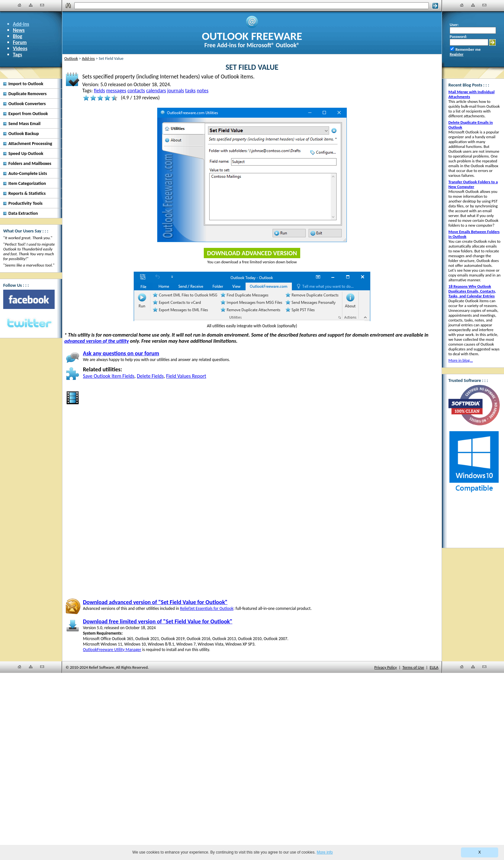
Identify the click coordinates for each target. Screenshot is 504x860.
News (19, 30)
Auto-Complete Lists (28, 173)
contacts (136, 91)
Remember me (468, 49)
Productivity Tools (25, 203)
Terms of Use (413, 667)
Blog (18, 36)
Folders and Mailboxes (30, 163)
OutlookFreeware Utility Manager (112, 650)
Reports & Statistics (27, 193)
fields (99, 91)
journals (175, 91)
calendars (156, 91)
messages (116, 91)
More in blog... (461, 360)
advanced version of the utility (97, 341)
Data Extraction (23, 213)
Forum (20, 42)
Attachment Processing (30, 143)
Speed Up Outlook (26, 153)
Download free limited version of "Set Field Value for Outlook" (158, 621)
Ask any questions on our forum (121, 353)
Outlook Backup (24, 133)
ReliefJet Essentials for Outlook (207, 608)
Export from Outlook (28, 113)
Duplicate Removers (27, 94)
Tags (18, 54)
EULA (434, 667)
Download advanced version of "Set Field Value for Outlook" (155, 602)
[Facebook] (29, 299)
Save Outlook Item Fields (109, 376)
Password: (458, 36)
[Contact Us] (42, 5)
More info (325, 852)
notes (203, 91)
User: (454, 25)
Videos (20, 48)
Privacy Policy (386, 667)
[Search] (252, 6)
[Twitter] (29, 323)
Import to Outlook (26, 84)
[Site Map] (31, 5)
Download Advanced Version (252, 253)
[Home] (20, 5)
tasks (190, 91)
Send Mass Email (24, 123)
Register (457, 54)
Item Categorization (27, 183)
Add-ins (21, 24)
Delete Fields (150, 376)
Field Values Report (186, 376)
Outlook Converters (27, 104)
